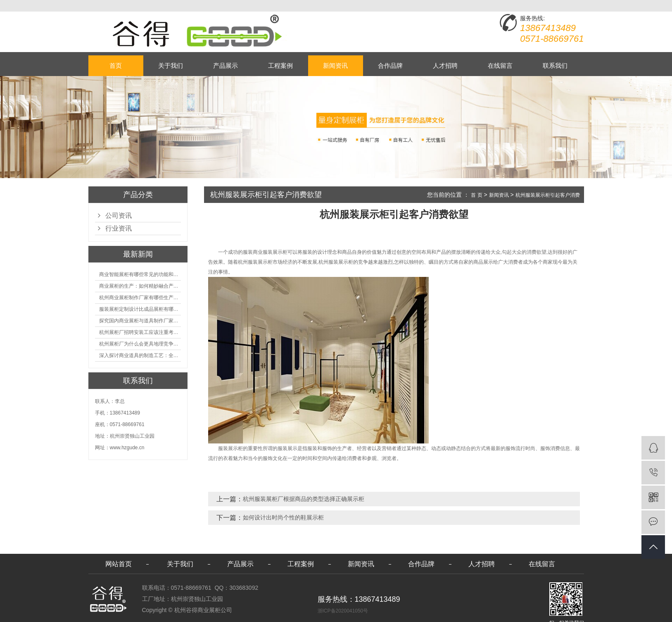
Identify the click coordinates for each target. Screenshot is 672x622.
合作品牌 (390, 66)
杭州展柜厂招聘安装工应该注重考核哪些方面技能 (140, 332)
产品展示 (226, 66)
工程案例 (280, 66)
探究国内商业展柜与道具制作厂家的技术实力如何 (140, 321)
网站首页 (119, 564)
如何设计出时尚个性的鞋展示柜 (283, 517)
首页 (116, 66)
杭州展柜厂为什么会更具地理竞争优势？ (140, 344)
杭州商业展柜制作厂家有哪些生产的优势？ (140, 298)
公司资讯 (119, 216)
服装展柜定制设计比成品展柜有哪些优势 (140, 309)
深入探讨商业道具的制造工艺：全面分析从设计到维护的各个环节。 (140, 355)
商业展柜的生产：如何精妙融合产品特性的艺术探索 (140, 286)
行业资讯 (119, 228)
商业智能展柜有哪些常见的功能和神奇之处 (140, 274)
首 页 (476, 195)
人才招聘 (445, 66)
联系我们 (555, 66)
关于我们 (171, 66)
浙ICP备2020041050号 (343, 611)
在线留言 (500, 66)
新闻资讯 (335, 66)
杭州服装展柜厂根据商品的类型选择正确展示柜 (304, 499)
